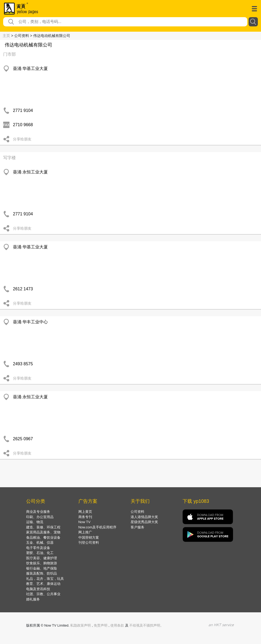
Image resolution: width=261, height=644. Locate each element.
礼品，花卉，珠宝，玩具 (45, 579)
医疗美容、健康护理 (42, 558)
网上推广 (85, 532)
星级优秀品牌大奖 (144, 522)
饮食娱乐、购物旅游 (42, 563)
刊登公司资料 (89, 543)
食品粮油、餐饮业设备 (43, 538)
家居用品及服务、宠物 (43, 532)
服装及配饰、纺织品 (42, 573)
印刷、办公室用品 (40, 517)
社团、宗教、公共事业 (43, 594)
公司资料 (137, 512)
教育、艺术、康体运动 (43, 584)
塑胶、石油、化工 (40, 553)
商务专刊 (85, 517)
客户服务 (137, 527)
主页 (6, 36)
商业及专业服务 (38, 512)
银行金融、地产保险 (42, 568)
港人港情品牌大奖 (144, 517)
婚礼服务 (33, 599)
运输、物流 (35, 522)
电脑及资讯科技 (38, 589)
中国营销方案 (89, 538)
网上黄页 (85, 512)
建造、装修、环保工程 (43, 527)
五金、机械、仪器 (40, 543)
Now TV (84, 522)
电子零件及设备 (38, 548)
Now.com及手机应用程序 (97, 527)
